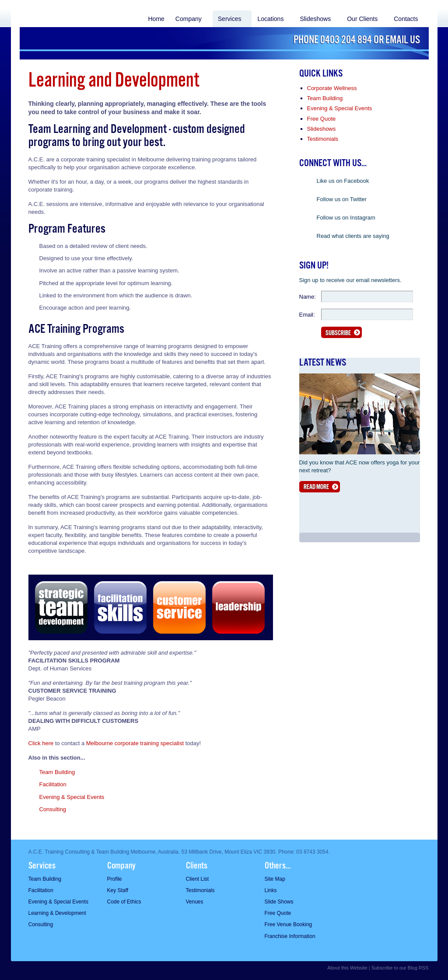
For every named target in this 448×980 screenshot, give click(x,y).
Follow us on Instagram (346, 218)
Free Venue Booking (289, 924)
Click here (41, 743)
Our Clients (362, 19)
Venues (195, 902)
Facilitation (53, 784)
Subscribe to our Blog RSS (400, 968)
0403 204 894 (346, 40)
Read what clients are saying (353, 236)
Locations (270, 19)
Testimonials (323, 139)
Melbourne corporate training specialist (135, 743)
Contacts (406, 19)
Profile (115, 879)
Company (189, 19)
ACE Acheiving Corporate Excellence (67, 35)
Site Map (275, 879)
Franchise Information (290, 936)
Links (271, 890)
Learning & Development (57, 913)
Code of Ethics (124, 902)
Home (156, 19)
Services (230, 19)
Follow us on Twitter (342, 199)
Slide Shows (279, 902)
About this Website (347, 968)
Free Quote (322, 119)
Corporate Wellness (332, 88)
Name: (308, 297)
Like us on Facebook (343, 181)
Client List (198, 879)
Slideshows (315, 19)
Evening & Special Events (72, 797)
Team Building (57, 772)
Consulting (53, 809)
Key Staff (118, 890)
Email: (307, 315)
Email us (403, 40)
